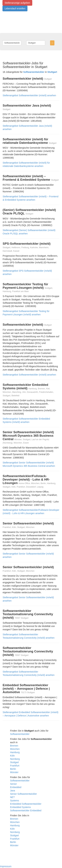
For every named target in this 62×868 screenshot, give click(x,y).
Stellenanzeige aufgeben (17, 3)
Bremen (14, 746)
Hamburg (15, 752)
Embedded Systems (20, 807)
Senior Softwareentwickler (23, 794)
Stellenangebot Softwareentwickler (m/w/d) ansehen (29, 95)
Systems (15, 801)
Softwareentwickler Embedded (26, 810)
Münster (14, 772)
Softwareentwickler (20, 734)
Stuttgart (14, 762)
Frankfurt (15, 766)
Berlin (13, 769)
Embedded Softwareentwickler (26, 804)
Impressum (6, 866)
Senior (13, 784)
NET (12, 797)
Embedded (16, 787)
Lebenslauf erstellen (15, 8)
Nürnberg (15, 759)
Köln (12, 756)
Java (13, 791)
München (15, 749)
